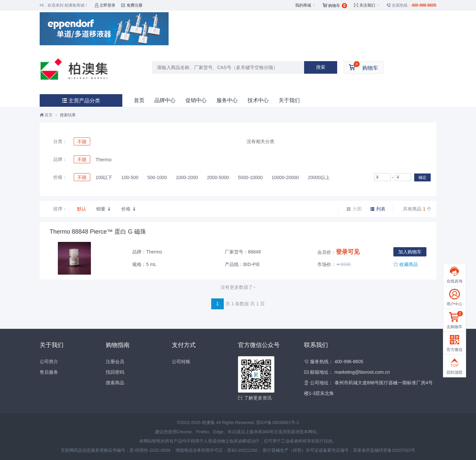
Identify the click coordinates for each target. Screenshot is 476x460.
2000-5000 (218, 177)
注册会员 (115, 362)
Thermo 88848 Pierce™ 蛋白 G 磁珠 (98, 232)
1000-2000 (187, 177)
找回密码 (115, 372)
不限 (82, 142)
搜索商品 (115, 383)
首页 (139, 100)
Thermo (103, 160)
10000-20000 (285, 177)
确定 (422, 177)
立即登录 (105, 5)
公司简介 (49, 362)
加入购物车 (410, 252)
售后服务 (49, 372)
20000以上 (319, 177)
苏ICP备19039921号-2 (278, 422)
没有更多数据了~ (238, 287)
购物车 (335, 6)
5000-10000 (250, 177)
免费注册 (132, 5)
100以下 (104, 177)
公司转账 (181, 362)
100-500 (130, 177)
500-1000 (157, 177)
